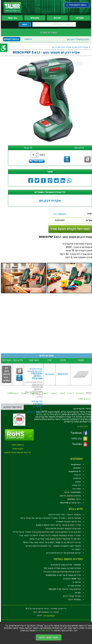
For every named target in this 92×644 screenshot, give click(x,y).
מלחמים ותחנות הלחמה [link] (70, 496)
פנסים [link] (78, 482)
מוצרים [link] (80, 18)
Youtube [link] (80, 444)
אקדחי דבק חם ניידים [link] (62, 47)
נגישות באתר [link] (18, 445)
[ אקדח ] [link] (80, 393)
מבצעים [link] (35, 18)
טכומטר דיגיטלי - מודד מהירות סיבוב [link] (64, 515)
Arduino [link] (77, 468)
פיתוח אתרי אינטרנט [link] (12, 407)
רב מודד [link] (77, 475)
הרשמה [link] (28, 39)
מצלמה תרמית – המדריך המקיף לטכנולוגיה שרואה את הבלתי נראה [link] (51, 518)
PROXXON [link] (50, 374)
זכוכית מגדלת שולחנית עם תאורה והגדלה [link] (62, 572)
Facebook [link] (79, 433)
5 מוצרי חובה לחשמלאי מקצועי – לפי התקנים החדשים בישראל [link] (53, 546)
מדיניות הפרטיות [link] (45, 631)
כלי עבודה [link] (76, 485)
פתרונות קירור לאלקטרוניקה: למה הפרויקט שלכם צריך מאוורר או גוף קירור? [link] (47, 532)
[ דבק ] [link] (71, 393)
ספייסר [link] (78, 593)
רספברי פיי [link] (76, 549)
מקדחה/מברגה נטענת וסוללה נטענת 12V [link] (62, 568)
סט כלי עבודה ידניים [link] (72, 596)
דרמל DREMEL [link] (74, 499)
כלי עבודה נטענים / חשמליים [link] (37, 404)
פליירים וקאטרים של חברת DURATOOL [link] (63, 575)
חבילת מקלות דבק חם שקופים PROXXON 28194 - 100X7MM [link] (35, 374)
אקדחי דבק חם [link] (81, 47)
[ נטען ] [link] (54, 393)
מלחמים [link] (77, 478)
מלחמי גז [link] (77, 582)
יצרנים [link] (57, 18)
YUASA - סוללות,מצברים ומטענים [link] (66, 565)
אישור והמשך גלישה (49, 637)
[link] (12, 7)
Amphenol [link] (76, 464)
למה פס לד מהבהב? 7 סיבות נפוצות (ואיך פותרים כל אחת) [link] (55, 539)
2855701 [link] (63, 374)
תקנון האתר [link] (18, 449)
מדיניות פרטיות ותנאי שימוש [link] (18, 452)
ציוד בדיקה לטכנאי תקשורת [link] (68, 522)
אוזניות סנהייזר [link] (74, 586)
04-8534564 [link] (49, 616)
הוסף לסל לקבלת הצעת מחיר (70, 229)
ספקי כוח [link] (77, 489)
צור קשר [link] (12, 18)
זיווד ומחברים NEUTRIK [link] (70, 503)
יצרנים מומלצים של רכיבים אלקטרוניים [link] (63, 553)
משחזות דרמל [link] (74, 600)
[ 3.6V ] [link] (24, 393)
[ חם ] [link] (62, 393)
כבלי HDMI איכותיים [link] (72, 579)
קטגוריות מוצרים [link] (49, 32)
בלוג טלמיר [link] (79, 439)
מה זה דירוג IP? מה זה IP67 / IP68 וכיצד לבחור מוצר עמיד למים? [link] (52, 542)
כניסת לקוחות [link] (11, 39)
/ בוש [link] (60, 214)
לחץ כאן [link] (78, 39)
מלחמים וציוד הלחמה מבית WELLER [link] (65, 589)
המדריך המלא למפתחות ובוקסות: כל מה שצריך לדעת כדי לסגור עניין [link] (50, 535)
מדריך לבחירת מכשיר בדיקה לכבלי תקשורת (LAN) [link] (58, 525)
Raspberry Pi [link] (75, 471)
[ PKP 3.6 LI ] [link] (84, 399)
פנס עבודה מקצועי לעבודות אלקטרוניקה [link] (63, 529)
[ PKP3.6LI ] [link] (13, 393)
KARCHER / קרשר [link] (72, 492)
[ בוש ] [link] (45, 393)
